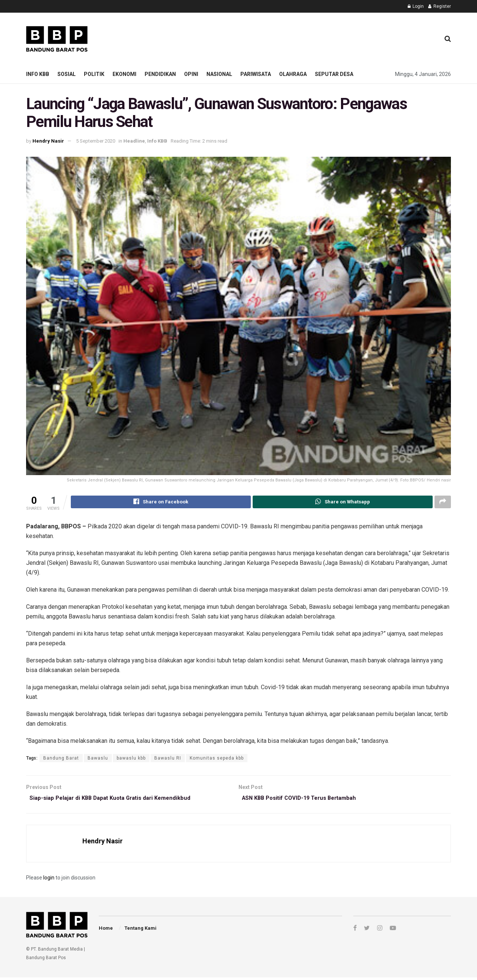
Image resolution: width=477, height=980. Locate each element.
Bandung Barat (61, 759)
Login (416, 6)
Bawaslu (98, 759)
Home (106, 931)
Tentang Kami (140, 931)
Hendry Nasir (48, 141)
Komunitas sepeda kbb (217, 759)
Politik (94, 74)
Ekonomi (124, 74)
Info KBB (38, 74)
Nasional (219, 74)
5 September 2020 (96, 141)
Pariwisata (256, 74)
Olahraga (293, 74)
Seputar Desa (334, 74)
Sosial (67, 74)
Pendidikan (160, 74)
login (49, 880)
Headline (134, 141)
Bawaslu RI (168, 759)
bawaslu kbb (131, 759)
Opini (191, 74)
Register (440, 6)
